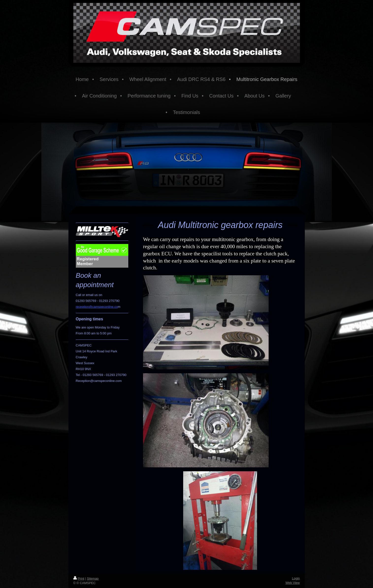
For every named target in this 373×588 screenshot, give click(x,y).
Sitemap (93, 579)
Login (296, 578)
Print (79, 579)
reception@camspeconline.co (97, 307)
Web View (292, 583)
